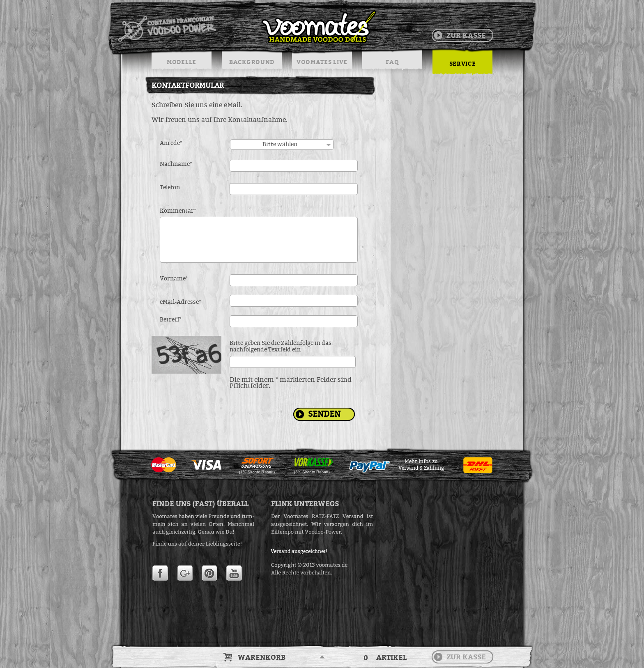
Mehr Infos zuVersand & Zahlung (421, 465)
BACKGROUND (252, 62)
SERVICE (463, 63)
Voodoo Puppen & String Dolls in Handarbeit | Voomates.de (246, 27)
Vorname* (174, 279)
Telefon (170, 188)
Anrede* (171, 143)
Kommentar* (178, 211)
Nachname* (176, 164)
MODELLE (182, 62)
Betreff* (171, 320)
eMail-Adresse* (181, 302)
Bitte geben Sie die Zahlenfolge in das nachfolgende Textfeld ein (281, 346)
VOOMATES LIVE (322, 62)
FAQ (392, 62)
